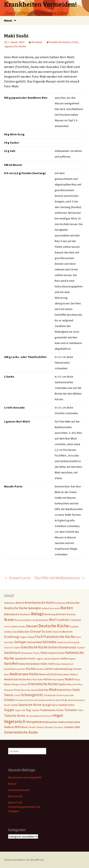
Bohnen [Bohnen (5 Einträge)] (61, 614)
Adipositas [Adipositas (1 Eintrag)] (9, 603)
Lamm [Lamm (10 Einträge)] (49, 669)
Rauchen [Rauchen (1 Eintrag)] (26, 690)
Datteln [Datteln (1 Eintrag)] (14, 626)
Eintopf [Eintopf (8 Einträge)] (36, 631)
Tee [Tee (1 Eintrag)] (23, 710)
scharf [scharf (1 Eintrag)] (17, 695)
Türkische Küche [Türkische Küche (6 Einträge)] (15, 716)
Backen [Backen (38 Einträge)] (67, 608)
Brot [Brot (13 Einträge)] (53, 620)
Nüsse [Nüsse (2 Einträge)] (7, 684)
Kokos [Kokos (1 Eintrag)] (58, 664)
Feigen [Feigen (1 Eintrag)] (23, 637)
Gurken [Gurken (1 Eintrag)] (81, 647)
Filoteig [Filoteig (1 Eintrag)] (31, 637)
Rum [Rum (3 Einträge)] (69, 690)
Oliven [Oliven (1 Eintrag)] (24, 684)
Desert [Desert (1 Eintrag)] (22, 626)
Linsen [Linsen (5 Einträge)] (77, 669)
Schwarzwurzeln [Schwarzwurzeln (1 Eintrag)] (65, 695)
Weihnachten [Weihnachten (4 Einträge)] (50, 722)
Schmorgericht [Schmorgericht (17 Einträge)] (32, 695)
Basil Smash (15, 796)
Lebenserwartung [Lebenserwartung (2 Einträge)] (63, 669)
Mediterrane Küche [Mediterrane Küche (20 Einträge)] (24, 674)
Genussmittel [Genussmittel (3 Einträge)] (34, 642)
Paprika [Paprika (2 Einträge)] (62, 684)
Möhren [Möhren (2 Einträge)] (48, 679)
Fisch (75, 42)
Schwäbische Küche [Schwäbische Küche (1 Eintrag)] (45, 700)
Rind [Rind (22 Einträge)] (53, 690)
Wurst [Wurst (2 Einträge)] (24, 727)
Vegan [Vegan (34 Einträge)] (58, 715)
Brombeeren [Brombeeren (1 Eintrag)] (42, 620)
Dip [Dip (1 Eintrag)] (15, 632)
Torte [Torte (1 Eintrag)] (80, 710)
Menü (8, 20)
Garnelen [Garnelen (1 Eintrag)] (9, 642)
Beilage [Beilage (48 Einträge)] (37, 614)
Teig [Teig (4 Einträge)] (28, 710)
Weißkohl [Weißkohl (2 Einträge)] (9, 727)
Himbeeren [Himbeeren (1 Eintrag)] (27, 653)
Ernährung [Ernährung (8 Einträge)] (11, 637)
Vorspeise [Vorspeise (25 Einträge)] (34, 722)
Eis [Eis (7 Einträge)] (44, 631)
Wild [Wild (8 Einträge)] (18, 727)
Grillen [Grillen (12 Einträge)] (53, 647)
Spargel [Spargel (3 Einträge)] (47, 705)
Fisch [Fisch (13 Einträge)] (39, 637)
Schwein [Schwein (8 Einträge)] (10, 700)
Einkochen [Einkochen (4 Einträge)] (23, 632)
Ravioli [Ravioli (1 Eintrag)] (35, 690)
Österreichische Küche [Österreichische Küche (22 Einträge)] (21, 732)
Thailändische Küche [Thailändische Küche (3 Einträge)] (52, 710)
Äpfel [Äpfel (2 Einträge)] (77, 727)
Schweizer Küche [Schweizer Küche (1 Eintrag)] (25, 700)
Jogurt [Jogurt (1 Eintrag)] (39, 659)
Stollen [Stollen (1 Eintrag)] (71, 705)
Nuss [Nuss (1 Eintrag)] (78, 679)
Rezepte (37, 42)
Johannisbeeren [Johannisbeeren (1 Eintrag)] (52, 659)
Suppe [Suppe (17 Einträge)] (9, 710)
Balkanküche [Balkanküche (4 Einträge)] (12, 614)
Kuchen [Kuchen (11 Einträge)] (31, 669)
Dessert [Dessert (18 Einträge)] (32, 626)
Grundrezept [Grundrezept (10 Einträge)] (67, 647)
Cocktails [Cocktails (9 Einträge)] (63, 620)
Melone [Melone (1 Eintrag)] (74, 674)
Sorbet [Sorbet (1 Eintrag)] (15, 705)
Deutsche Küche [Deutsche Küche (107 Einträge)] (54, 626)
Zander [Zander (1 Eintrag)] (32, 727)
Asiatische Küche (60, 42)
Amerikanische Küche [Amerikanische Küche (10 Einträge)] (40, 602)
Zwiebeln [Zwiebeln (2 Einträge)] (69, 727)
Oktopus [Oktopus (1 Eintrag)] (15, 684)
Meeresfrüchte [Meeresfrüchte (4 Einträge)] (48, 674)
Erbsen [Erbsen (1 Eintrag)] (56, 632)
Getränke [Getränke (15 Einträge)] (49, 642)
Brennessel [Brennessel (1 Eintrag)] (21, 620)
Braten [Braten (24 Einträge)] (9, 620)
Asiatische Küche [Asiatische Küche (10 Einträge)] (16, 608)
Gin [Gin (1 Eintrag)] (78, 642)
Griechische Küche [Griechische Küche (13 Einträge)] (34, 647)
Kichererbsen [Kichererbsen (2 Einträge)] (33, 664)
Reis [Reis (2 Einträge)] (46, 690)
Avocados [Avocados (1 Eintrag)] (55, 608)
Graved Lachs (17, 578)
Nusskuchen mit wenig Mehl (25, 777)
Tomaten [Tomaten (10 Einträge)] (71, 710)
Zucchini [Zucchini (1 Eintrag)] (59, 727)
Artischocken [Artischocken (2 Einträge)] (73, 603)
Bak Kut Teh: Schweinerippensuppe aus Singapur (24, 807)
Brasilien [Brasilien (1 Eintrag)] (71, 614)
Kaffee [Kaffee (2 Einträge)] (64, 659)
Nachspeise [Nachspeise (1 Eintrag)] (58, 679)
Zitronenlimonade (19, 790)
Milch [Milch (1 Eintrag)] (29, 679)
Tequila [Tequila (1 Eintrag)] (35, 710)
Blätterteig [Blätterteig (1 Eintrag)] (50, 614)
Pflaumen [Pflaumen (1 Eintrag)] (72, 684)
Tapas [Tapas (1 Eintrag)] (18, 710)
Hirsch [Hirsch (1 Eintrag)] (36, 653)
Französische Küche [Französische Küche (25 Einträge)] (59, 637)
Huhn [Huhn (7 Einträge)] (44, 653)
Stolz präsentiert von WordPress (24, 860)
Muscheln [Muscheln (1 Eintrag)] (38, 679)
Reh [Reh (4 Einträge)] (41, 690)
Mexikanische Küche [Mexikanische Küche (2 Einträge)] (15, 679)
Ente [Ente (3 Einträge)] (49, 632)
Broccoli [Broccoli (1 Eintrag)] (31, 620)
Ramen (12, 784)
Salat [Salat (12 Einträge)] (76, 690)
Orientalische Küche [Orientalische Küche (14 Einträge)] (42, 684)
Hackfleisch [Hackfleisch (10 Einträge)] (12, 653)
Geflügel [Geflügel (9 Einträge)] (20, 642)
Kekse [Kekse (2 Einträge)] (23, 664)
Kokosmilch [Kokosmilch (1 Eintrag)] (67, 664)
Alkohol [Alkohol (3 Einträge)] (20, 603)
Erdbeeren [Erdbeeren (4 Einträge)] (66, 632)
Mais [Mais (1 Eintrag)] (6, 674)
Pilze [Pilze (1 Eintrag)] (80, 684)
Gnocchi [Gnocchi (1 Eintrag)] (8, 647)
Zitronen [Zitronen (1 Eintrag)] (49, 727)
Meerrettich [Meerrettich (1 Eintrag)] (64, 674)
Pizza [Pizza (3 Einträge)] (17, 690)
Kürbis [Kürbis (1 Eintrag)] (40, 669)
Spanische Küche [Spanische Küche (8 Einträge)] (30, 705)
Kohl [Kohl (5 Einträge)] (51, 664)
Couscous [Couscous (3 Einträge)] (75, 620)
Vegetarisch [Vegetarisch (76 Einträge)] (15, 721)
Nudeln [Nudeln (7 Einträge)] (70, 679)
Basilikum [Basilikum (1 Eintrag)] (25, 614)
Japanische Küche (15, 46)
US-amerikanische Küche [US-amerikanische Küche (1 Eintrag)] (39, 716)
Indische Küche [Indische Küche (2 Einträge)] (56, 653)
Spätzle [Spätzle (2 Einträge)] (63, 705)
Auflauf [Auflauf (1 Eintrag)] (45, 608)
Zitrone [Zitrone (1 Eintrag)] (40, 727)
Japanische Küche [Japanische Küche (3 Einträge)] (25, 658)
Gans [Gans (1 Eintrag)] (78, 637)
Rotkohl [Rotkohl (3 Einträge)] (61, 690)
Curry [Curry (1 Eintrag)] (7, 626)
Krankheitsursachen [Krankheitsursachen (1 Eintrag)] (15, 669)
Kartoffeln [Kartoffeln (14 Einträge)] (11, 664)
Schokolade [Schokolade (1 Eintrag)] (49, 695)
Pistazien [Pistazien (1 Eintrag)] (9, 690)
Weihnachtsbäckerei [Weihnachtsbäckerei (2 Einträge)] (69, 722)
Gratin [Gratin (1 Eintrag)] (17, 647)
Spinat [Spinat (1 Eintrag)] (55, 705)
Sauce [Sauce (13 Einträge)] (9, 695)
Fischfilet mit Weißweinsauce (60, 578)
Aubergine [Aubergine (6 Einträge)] (34, 608)
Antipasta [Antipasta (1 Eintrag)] (60, 603)
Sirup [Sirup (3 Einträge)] (64, 700)
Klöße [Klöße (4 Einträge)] (44, 664)
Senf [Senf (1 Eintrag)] (58, 700)
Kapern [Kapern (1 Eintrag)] (72, 659)
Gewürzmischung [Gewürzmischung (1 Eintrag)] (66, 642)
